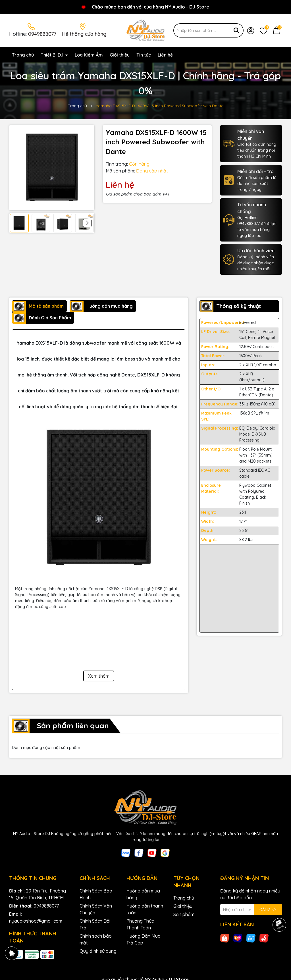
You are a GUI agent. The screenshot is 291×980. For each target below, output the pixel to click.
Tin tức (144, 55)
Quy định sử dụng (98, 951)
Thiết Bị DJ (53, 55)
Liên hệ (165, 55)
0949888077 (42, 34)
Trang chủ (23, 55)
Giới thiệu (120, 55)
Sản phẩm (184, 914)
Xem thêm (99, 676)
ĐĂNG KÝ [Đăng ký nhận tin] (268, 910)
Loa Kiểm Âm (89, 55)
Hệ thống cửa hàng (84, 34)
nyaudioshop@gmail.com (36, 921)
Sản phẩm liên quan (73, 726)
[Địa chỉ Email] (251, 910)
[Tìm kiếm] (236, 30)
